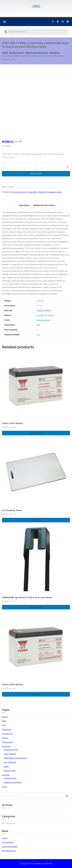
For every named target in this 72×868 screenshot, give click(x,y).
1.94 (38, 335)
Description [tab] (24, 205)
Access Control (17, 53)
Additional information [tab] (44, 205)
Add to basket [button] (36, 433)
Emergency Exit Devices (15, 758)
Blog (4, 721)
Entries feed (8, 842)
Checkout (7, 729)
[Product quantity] (36, 166)
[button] (4, 22)
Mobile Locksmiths (13, 782)
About (5, 717)
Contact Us (7, 734)
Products (6, 746)
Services (6, 775)
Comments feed (10, 846)
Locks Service (10, 778)
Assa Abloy (54, 53)
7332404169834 (44, 310)
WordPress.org (9, 851)
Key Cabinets (10, 762)
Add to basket (36, 174)
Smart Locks (10, 771)
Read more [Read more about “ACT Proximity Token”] (36, 520)
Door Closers (10, 754)
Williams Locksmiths (44, 864)
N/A (38, 325)
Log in (5, 838)
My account (8, 742)
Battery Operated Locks (36, 53)
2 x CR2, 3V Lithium (45, 315)
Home (5, 53)
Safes (6, 766)
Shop (4, 787)
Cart (4, 725)
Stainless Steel (43, 320)
